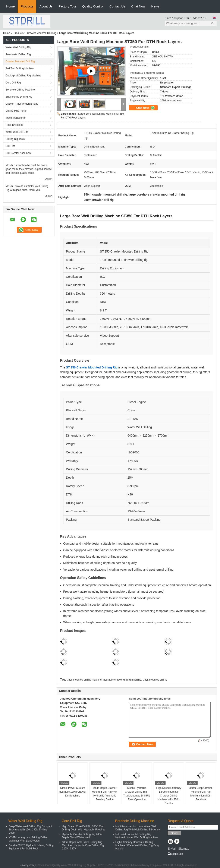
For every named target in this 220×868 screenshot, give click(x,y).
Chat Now (138, 6)
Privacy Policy (28, 865)
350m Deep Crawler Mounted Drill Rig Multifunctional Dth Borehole (201, 794)
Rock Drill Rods (14, 125)
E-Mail (172, 849)
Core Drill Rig (13, 83)
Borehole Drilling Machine (20, 90)
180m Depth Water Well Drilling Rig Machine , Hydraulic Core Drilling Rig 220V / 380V (83, 845)
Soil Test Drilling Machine (20, 69)
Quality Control (93, 6)
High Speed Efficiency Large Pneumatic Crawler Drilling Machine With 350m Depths (169, 796)
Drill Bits (10, 146)
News (155, 6)
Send (174, 833)
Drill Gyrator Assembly (18, 153)
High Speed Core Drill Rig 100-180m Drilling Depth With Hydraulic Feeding (83, 828)
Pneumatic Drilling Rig (18, 54)
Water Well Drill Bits (17, 132)
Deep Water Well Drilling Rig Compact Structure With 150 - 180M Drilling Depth (30, 830)
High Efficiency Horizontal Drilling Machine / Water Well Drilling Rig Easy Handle (137, 845)
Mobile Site (175, 854)
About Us (46, 6)
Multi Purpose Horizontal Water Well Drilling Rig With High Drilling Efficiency (138, 828)
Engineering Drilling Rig (19, 97)
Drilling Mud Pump (16, 111)
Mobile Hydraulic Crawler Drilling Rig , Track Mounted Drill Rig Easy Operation (137, 794)
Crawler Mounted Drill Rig (42, 33)
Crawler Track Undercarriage (22, 104)
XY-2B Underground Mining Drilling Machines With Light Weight (28, 839)
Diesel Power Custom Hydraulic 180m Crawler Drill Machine (73, 792)
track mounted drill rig (155, 680)
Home (10, 6)
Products (27, 6)
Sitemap (184, 849)
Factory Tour (67, 6)
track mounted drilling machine (84, 680)
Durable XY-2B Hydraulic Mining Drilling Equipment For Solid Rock (31, 847)
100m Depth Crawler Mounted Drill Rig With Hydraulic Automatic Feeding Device (105, 794)
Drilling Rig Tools (15, 139)
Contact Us (117, 6)
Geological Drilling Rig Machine (23, 76)
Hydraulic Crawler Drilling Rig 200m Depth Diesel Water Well (82, 836)
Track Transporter (16, 118)
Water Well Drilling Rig (18, 47)
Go (213, 23)
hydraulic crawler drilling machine (122, 680)
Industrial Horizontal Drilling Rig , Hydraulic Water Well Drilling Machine (137, 836)
